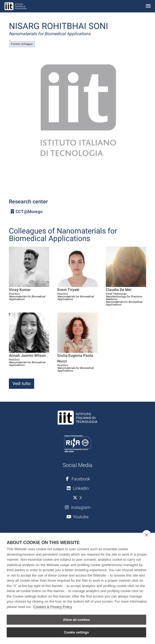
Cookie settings (76, 632)
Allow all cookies (76, 620)
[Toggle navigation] (148, 6)
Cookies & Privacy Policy (53, 607)
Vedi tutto (22, 384)
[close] (147, 535)
